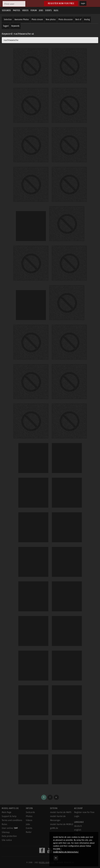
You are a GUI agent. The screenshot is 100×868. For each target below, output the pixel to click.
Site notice (7, 840)
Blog (56, 10)
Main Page (7, 812)
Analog (87, 19)
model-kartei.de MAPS (61, 812)
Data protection (9, 836)
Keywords (15, 26)
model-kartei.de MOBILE (62, 824)
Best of (78, 19)
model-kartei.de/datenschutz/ (66, 852)
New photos (51, 19)
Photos (16, 10)
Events (48, 10)
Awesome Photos (22, 19)
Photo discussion (66, 19)
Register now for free (61, 3)
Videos (25, 10)
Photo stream (37, 19)
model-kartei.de (47, 863)
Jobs (41, 10)
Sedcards (6, 10)
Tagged (6, 26)
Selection (8, 19)
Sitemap (6, 832)
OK (56, 858)
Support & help (9, 816)
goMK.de (54, 828)
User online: (10, 828)
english (78, 830)
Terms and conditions (12, 820)
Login (83, 3)
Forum (34, 10)
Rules (4, 824)
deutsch (78, 826)
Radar (29, 832)
